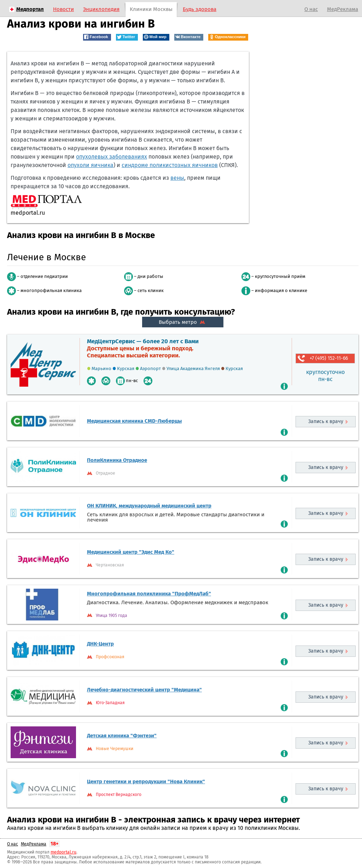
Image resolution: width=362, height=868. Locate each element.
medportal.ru (63, 852)
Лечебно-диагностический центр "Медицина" (144, 690)
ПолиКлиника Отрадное (117, 460)
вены (177, 178)
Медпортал (30, 9)
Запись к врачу (326, 421)
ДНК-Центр (100, 644)
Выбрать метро (183, 322)
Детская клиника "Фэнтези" (122, 736)
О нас (311, 9)
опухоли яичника (90, 165)
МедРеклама (343, 9)
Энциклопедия (101, 9)
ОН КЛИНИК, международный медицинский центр (149, 506)
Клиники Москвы (151, 9)
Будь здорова (200, 9)
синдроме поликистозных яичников (170, 165)
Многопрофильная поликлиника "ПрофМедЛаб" (149, 594)
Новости (63, 9)
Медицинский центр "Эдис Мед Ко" (131, 552)
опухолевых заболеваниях (112, 157)
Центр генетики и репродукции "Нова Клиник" (146, 781)
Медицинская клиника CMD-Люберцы (134, 421)
